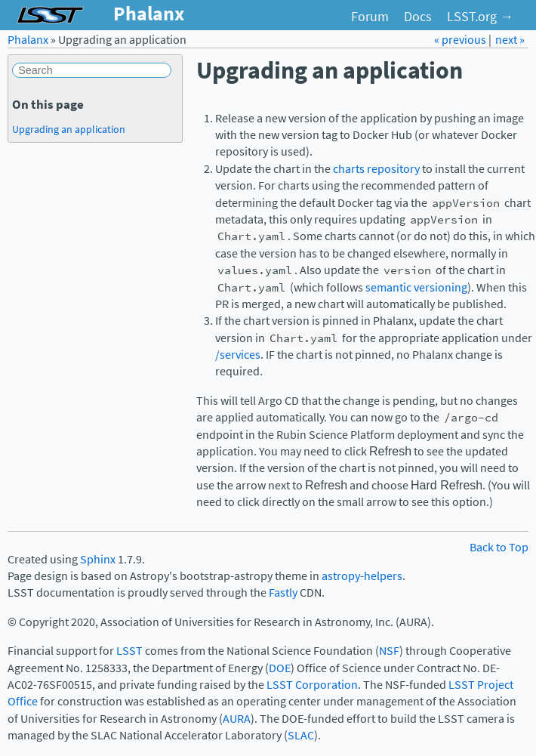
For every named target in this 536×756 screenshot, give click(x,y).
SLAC (301, 735)
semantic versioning (416, 287)
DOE (280, 668)
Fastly (283, 592)
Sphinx (98, 559)
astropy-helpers (362, 576)
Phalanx (28, 40)
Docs (418, 17)
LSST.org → (480, 17)
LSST (129, 651)
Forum (370, 17)
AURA (237, 719)
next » (510, 40)
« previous (461, 40)
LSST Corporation (312, 685)
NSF (389, 651)
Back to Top (499, 547)
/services (238, 355)
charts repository (376, 169)
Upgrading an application (69, 129)
